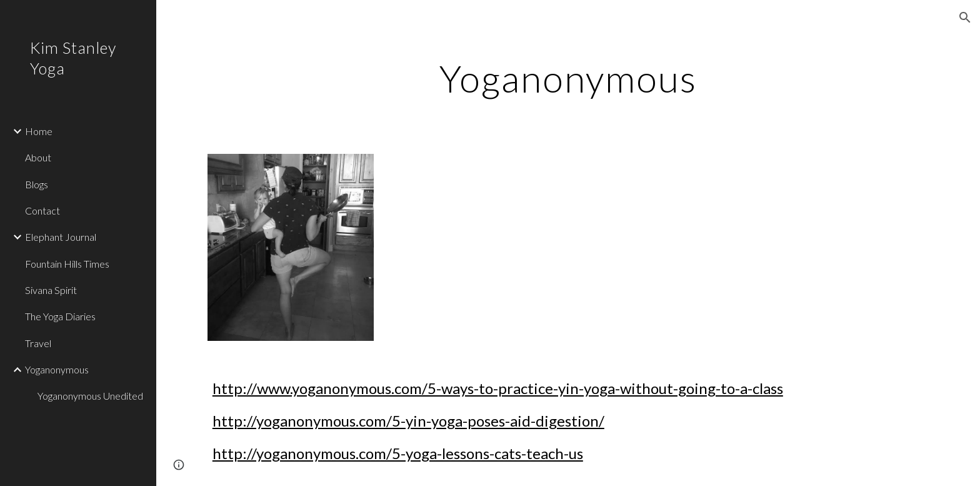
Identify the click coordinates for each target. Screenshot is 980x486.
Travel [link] (38, 343)
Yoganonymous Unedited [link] (90, 396)
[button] (965, 18)
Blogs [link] (37, 184)
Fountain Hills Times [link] (67, 264)
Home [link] (39, 131)
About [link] (38, 157)
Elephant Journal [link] (61, 237)
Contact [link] (42, 210)
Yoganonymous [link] (57, 369)
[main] (568, 78)
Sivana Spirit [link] (51, 290)
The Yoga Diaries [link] (60, 316)
